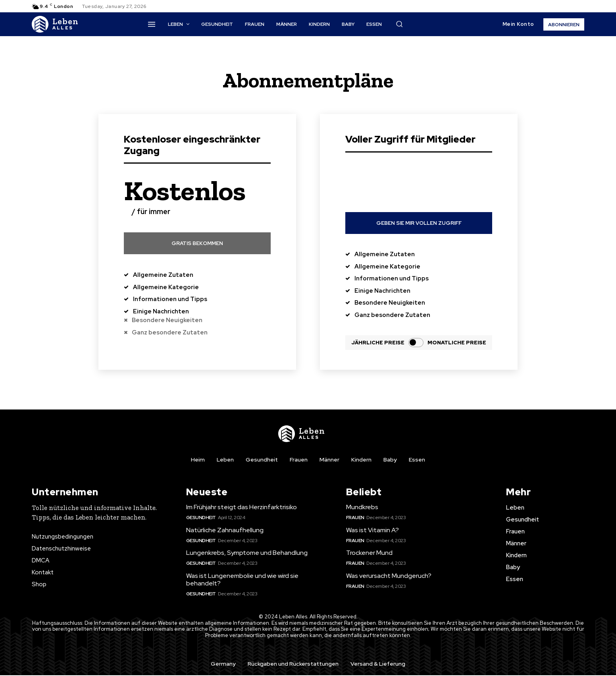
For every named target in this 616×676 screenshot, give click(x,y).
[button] (399, 24)
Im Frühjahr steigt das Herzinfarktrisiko (242, 508)
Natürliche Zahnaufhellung (225, 531)
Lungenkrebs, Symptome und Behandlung (247, 553)
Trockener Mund (369, 553)
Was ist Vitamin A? (372, 531)
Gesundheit (201, 518)
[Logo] (55, 24)
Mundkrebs (362, 508)
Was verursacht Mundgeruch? (389, 577)
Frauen (355, 518)
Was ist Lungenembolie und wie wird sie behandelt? (242, 580)
